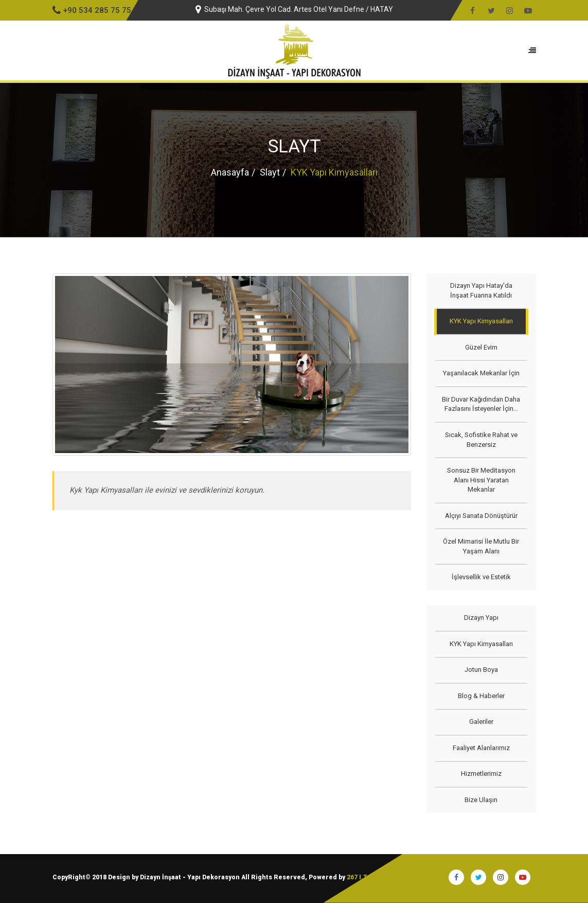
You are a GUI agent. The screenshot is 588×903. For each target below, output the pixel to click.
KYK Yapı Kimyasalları (481, 321)
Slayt (270, 172)
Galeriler (481, 722)
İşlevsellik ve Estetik (481, 577)
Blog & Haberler (481, 696)
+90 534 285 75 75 (92, 10)
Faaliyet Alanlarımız (481, 748)
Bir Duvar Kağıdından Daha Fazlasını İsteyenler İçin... (481, 404)
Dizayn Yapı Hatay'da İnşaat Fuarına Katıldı (481, 290)
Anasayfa (230, 172)
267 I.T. (358, 877)
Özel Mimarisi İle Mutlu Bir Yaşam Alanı (481, 546)
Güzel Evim (481, 347)
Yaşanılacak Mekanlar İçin (481, 373)
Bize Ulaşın (481, 800)
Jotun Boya (481, 670)
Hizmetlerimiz (481, 774)
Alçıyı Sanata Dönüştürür (481, 516)
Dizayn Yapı (481, 618)
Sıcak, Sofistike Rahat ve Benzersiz (481, 440)
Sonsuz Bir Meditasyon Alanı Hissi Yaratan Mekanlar (481, 480)
